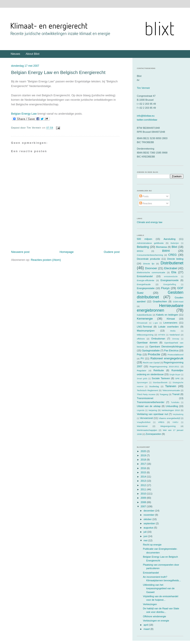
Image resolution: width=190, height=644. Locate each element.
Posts (144, 196)
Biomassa (161, 247)
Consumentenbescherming (150, 255)
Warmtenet (142, 426)
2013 (144, 481)
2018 (144, 460)
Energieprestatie (146, 288)
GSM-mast (178, 302)
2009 (144, 498)
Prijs (139, 354)
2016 (144, 468)
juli (145, 532)
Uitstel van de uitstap (149, 406)
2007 (144, 506)
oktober (148, 519)
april (146, 625)
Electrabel (171, 268)
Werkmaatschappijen (147, 430)
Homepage (67, 252)
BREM (140, 251)
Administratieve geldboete (150, 243)
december (149, 511)
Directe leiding (175, 259)
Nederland (175, 335)
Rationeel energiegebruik (167, 358)
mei (146, 540)
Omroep (176, 339)
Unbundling (172, 406)
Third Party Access (146, 394)
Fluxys (165, 288)
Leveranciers (170, 323)
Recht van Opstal (151, 363)
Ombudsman (158, 339)
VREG (161, 422)
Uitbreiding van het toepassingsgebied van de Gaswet (159, 588)
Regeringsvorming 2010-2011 (165, 367)
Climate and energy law (150, 222)
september (150, 523)
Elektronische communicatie (151, 272)
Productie (154, 354)
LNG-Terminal (144, 327)
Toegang (164, 394)
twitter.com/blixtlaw (147, 120)
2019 (144, 455)
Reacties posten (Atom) (46, 260)
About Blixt (33, 54)
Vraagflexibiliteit (144, 422)
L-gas (155, 323)
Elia (174, 272)
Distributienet (172, 263)
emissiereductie (171, 277)
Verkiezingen (150, 604)
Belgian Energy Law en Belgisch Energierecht (58, 72)
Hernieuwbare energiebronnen (160, 308)
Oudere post (112, 252)
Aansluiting (170, 239)
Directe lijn (149, 264)
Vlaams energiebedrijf (169, 418)
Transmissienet (145, 398)
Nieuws (15, 54)
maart (147, 629)
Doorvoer (151, 268)
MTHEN (162, 335)
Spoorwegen (142, 383)
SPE (177, 378)
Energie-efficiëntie (146, 280)
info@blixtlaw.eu (146, 116)
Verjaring (153, 410)
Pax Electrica (171, 350)
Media (173, 331)
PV (142, 358)
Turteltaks (175, 402)
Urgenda (141, 410)
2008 (144, 502)
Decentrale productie (148, 259)
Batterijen (175, 243)
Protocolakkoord (175, 355)
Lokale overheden (169, 327)
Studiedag (154, 386)
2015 (144, 472)
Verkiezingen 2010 (171, 410)
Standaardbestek (160, 383)
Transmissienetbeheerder (151, 402)
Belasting (143, 247)
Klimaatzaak (142, 323)
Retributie (159, 370)
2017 (144, 464)
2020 (144, 451)
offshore (141, 339)
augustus (149, 528)
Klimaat (171, 319)
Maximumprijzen (146, 331)
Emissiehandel (145, 276)
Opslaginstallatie (151, 350)
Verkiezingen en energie (156, 621)
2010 (144, 494)
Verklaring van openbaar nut (152, 414)
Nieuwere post (20, 252)
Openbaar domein (147, 343)
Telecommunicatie (171, 390)
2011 (144, 489)
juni (146, 536)
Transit (176, 394)
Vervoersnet (146, 418)
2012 (144, 485)
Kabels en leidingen (167, 315)
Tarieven (171, 386)
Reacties (146, 203)
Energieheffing (170, 284)
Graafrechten (160, 301)
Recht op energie (152, 545)
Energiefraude (144, 284)
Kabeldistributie (144, 315)
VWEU (175, 422)
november (149, 515)
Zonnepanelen (153, 434)
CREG (173, 255)
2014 (144, 477)
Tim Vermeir (143, 88)
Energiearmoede (170, 280)
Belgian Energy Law (24, 114)
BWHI (166, 251)
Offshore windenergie (154, 616)
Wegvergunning (168, 426)
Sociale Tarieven (161, 378)
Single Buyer (175, 375)
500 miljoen (144, 239)
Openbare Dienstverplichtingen (166, 347)
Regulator (142, 370)
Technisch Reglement (147, 390)
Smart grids (142, 379)
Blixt (174, 247)
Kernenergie (145, 319)
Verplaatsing (178, 414)
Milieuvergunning (145, 335)
